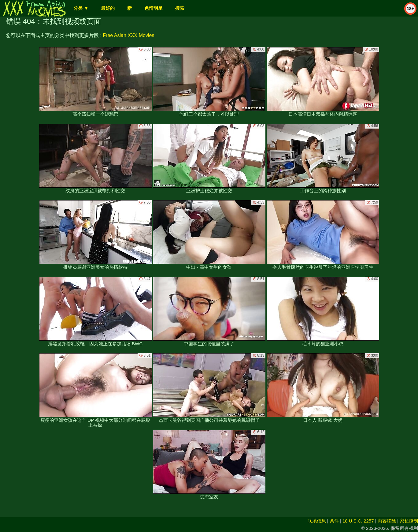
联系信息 (317, 521)
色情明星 (154, 8)
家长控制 (409, 521)
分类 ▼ (81, 8)
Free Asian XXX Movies (128, 35)
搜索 (180, 8)
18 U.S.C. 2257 (358, 521)
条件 (334, 521)
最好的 (108, 8)
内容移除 (387, 521)
